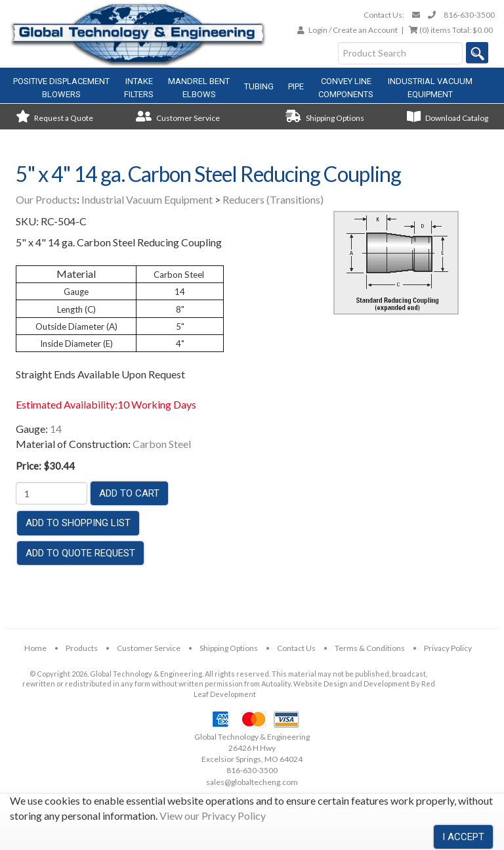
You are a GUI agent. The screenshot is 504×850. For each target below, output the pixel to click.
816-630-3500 (469, 15)
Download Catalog (448, 118)
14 (56, 429)
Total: (451, 30)
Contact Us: (384, 15)
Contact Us (296, 648)
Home (35, 648)
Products (82, 648)
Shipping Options (325, 118)
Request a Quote (54, 118)
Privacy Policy (448, 648)
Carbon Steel (162, 444)
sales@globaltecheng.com (252, 782)
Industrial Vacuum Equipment (147, 199)
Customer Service (178, 118)
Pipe (296, 86)
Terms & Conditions (370, 648)
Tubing (259, 86)
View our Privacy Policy (213, 816)
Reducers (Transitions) (273, 199)
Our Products (46, 199)
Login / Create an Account (353, 30)
